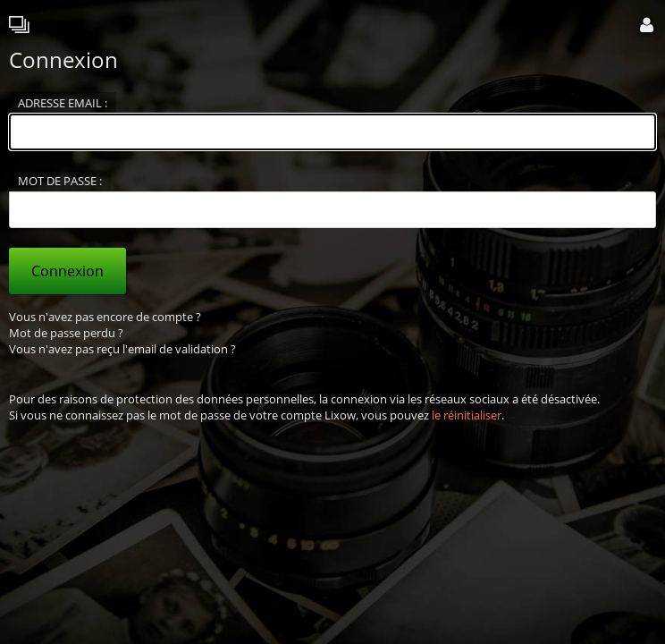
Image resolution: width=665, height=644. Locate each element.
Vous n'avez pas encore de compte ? (105, 317)
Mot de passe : (60, 181)
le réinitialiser (467, 415)
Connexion (67, 271)
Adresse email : (63, 103)
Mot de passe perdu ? (66, 333)
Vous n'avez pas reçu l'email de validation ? (122, 349)
